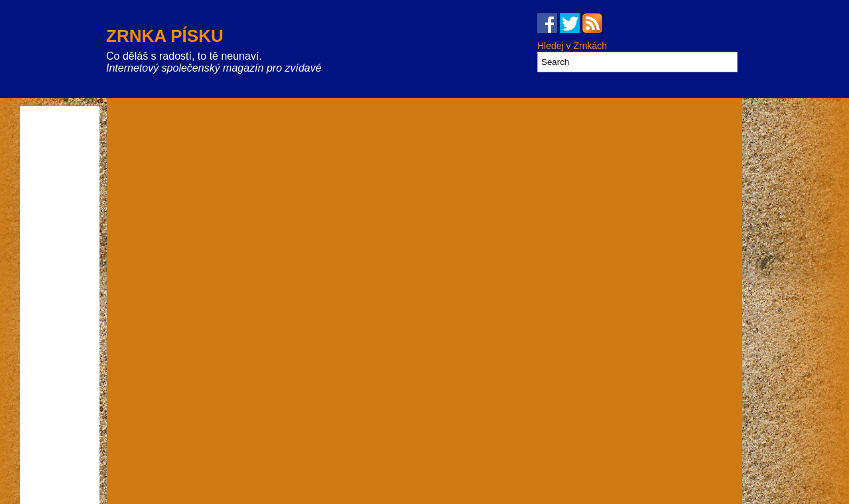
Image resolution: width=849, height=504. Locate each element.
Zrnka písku (165, 36)
